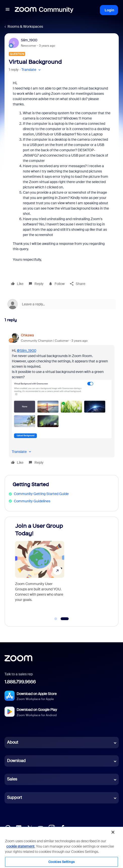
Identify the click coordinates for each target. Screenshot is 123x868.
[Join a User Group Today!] (40, 569)
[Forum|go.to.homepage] (44, 10)
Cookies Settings (61, 862)
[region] (61, 847)
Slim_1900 (29, 40)
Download (16, 761)
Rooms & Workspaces (25, 26)
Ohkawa (27, 335)
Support (14, 798)
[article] (62, 400)
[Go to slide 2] (65, 619)
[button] (8, 10)
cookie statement (20, 846)
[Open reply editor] (62, 304)
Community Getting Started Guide (41, 494)
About (13, 742)
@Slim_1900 (27, 351)
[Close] (113, 832)
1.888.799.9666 (20, 682)
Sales (12, 779)
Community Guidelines (32, 501)
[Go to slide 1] (56, 619)
